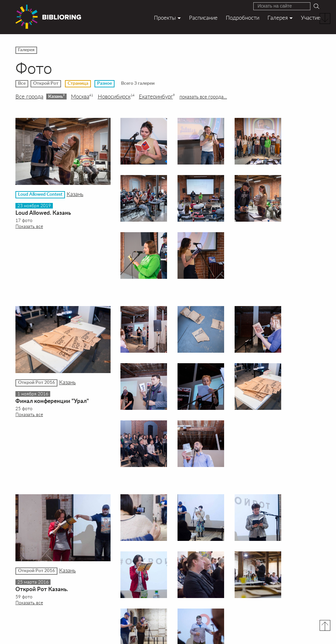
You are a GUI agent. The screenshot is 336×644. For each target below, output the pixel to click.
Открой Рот (46, 83)
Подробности (242, 18)
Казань (56, 96)
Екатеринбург (157, 97)
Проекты (165, 18)
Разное (105, 83)
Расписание (203, 18)
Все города (29, 97)
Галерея (278, 18)
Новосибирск (116, 97)
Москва (82, 97)
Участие (311, 18)
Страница (78, 83)
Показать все (29, 226)
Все (22, 83)
